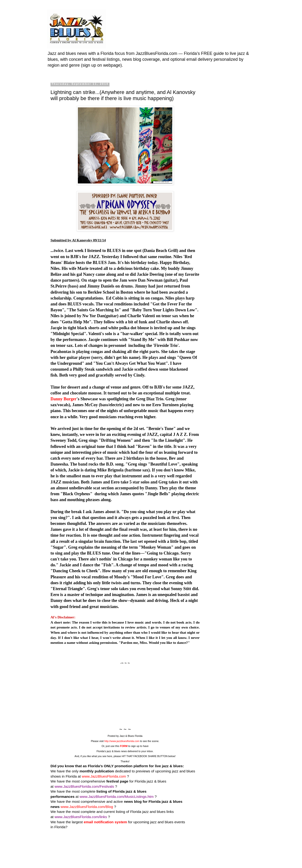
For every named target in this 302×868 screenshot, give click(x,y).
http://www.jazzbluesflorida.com (122, 741)
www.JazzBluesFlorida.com (105, 776)
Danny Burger (64, 399)
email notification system (105, 822)
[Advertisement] (125, 695)
